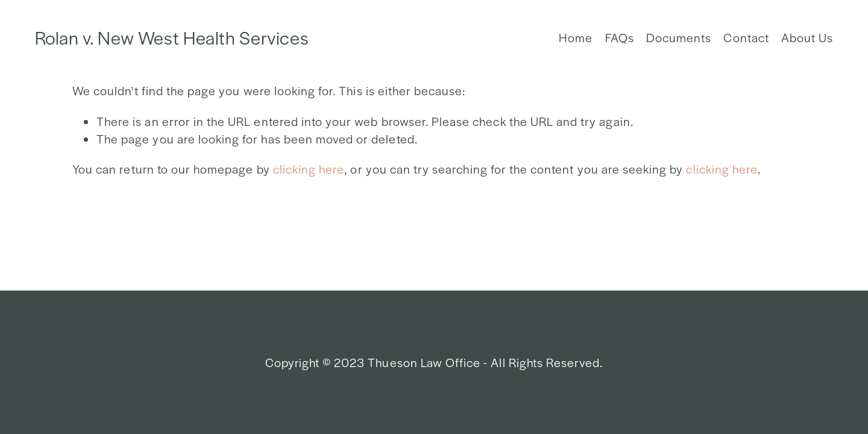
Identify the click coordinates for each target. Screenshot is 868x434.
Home (576, 37)
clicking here (309, 169)
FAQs (620, 37)
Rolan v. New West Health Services (172, 37)
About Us (807, 37)
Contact (746, 37)
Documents (679, 37)
